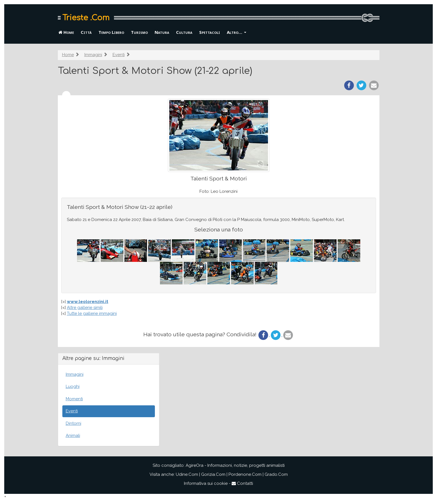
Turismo (139, 32)
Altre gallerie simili (85, 308)
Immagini (93, 55)
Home (66, 32)
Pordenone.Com (245, 474)
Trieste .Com (86, 18)
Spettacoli (210, 32)
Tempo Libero (111, 32)
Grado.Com (276, 474)
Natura (162, 32)
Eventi (119, 55)
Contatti (242, 483)
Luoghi (73, 386)
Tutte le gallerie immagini (92, 313)
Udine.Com (187, 474)
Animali (73, 436)
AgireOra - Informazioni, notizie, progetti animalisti (235, 465)
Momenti (74, 399)
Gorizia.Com (213, 474)
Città (86, 32)
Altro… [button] (237, 32)
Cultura (184, 32)
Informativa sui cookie (206, 483)
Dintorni (73, 423)
